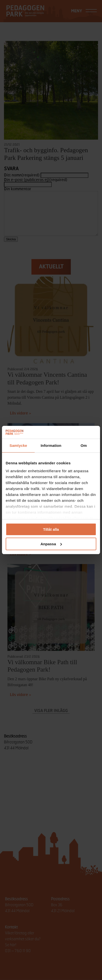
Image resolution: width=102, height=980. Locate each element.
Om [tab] (84, 445)
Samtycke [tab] (18, 445)
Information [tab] (51, 445)
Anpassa (51, 544)
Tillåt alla (51, 529)
